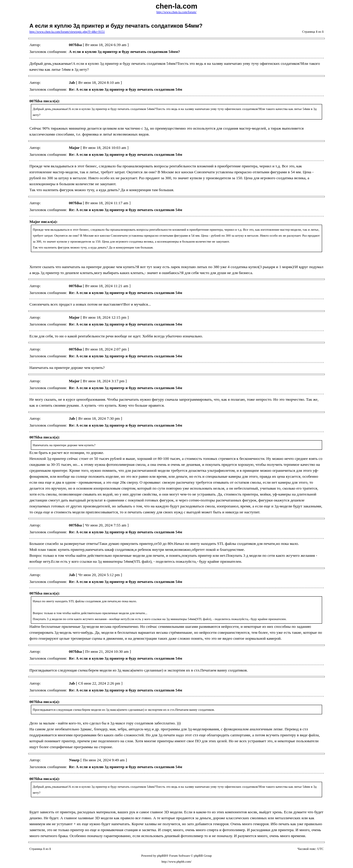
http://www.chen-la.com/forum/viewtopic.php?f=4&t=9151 (67, 32)
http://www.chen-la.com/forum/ (177, 12)
